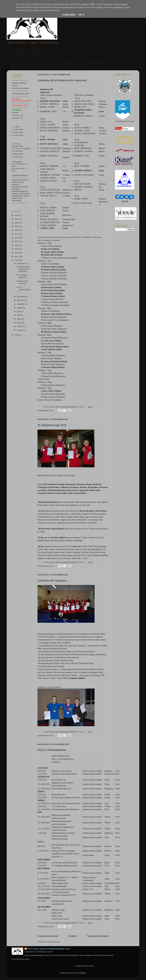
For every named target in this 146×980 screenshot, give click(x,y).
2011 (17, 256)
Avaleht (73, 936)
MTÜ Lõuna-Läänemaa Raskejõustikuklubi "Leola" (49, 949)
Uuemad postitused (48, 936)
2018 (17, 230)
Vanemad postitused (98, 936)
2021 (17, 219)
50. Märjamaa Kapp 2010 (52, 425)
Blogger (83, 973)
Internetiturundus (87, 966)
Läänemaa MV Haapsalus (52, 581)
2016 (17, 238)
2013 (17, 249)
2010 (17, 260)
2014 (17, 245)
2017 (17, 234)
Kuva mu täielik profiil (21, 959)
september (21, 304)
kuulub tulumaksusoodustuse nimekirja (69, 66)
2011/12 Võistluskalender (52, 750)
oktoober (21, 300)
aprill (19, 319)
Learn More (69, 15)
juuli (19, 311)
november (21, 296)
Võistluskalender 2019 (20, 94)
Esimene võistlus (77, 678)
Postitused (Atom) (53, 942)
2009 (17, 335)
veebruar (21, 326)
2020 (17, 223)
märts (19, 323)
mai (19, 315)
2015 (17, 241)
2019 (17, 226)
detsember (21, 263)
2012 (17, 253)
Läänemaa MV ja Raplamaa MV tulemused (62, 80)
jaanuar (20, 330)
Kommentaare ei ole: (46, 410)
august (20, 308)
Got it (82, 15)
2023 (17, 215)
